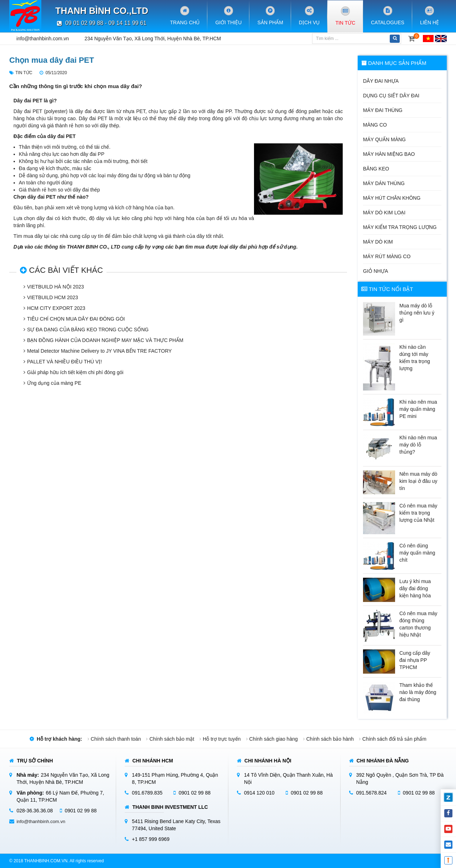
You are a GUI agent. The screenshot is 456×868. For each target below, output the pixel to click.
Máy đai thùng (383, 110)
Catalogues (388, 16)
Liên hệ (429, 16)
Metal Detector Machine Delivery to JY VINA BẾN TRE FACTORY (99, 351)
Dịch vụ (309, 16)
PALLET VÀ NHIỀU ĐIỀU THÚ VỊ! (64, 362)
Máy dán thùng (384, 183)
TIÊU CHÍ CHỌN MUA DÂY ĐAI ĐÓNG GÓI (76, 319)
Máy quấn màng (384, 139)
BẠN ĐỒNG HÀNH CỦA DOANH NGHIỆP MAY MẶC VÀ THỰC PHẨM (105, 340)
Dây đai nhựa (381, 81)
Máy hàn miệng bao (389, 154)
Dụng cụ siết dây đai (391, 96)
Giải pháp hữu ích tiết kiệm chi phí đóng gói (75, 372)
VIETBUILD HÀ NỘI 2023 (56, 287)
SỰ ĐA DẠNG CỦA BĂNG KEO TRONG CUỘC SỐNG (88, 330)
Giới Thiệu (228, 16)
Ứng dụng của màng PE (54, 383)
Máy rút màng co (387, 256)
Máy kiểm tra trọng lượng (400, 227)
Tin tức (345, 16)
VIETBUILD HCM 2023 (53, 297)
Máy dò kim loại (384, 213)
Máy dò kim (378, 242)
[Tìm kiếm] (350, 39)
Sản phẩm (270, 16)
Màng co (375, 125)
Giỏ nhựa (375, 271)
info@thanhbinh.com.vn (43, 39)
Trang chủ (185, 16)
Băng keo (376, 169)
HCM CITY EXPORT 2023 (56, 308)
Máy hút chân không (392, 198)
